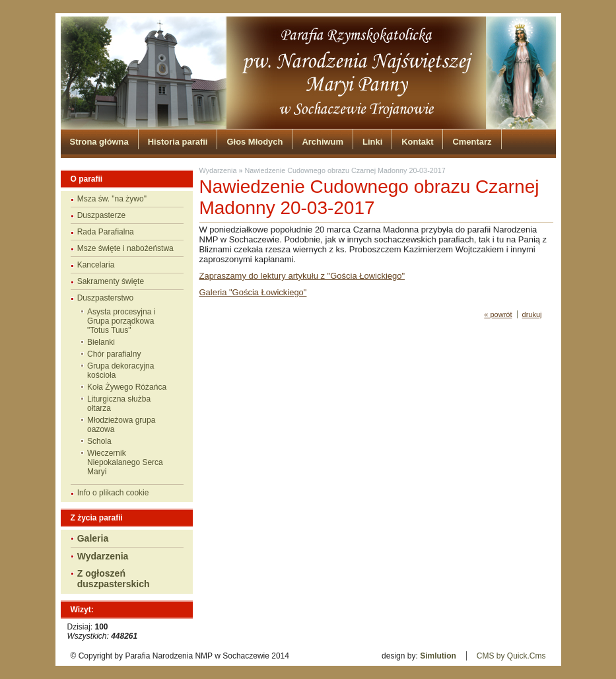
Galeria (93, 538)
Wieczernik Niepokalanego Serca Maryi (125, 462)
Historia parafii (178, 142)
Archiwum (323, 142)
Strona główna (99, 142)
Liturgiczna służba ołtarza (119, 404)
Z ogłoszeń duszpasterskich (114, 579)
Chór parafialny (114, 354)
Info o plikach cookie (113, 493)
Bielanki (101, 342)
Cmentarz (472, 142)
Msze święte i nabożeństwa (125, 248)
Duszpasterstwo (105, 298)
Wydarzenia (103, 556)
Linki (372, 142)
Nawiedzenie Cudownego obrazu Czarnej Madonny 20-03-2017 (345, 170)
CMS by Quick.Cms (511, 656)
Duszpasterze (101, 215)
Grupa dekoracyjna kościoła (120, 371)
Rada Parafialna (106, 232)
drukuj (532, 314)
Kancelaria (96, 265)
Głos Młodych (255, 142)
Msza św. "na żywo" (112, 199)
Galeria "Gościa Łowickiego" (253, 292)
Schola (99, 441)
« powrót (498, 314)
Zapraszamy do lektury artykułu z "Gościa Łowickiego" (302, 276)
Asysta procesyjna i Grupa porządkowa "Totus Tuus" (121, 321)
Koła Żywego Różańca (127, 387)
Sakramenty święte (111, 281)
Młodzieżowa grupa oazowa (121, 425)
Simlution (438, 656)
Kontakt (417, 142)
